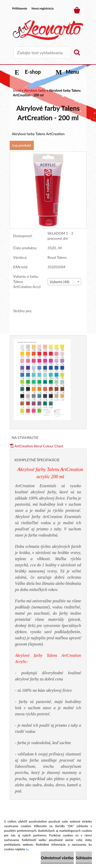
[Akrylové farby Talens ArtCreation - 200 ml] (48, 154)
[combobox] (64, 282)
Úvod (17, 90)
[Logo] (48, 30)
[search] (77, 52)
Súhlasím (84, 858)
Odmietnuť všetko (57, 858)
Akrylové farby (35, 90)
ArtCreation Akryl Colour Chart (36, 446)
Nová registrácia (42, 8)
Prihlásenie (20, 8)
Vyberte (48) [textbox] (60, 282)
